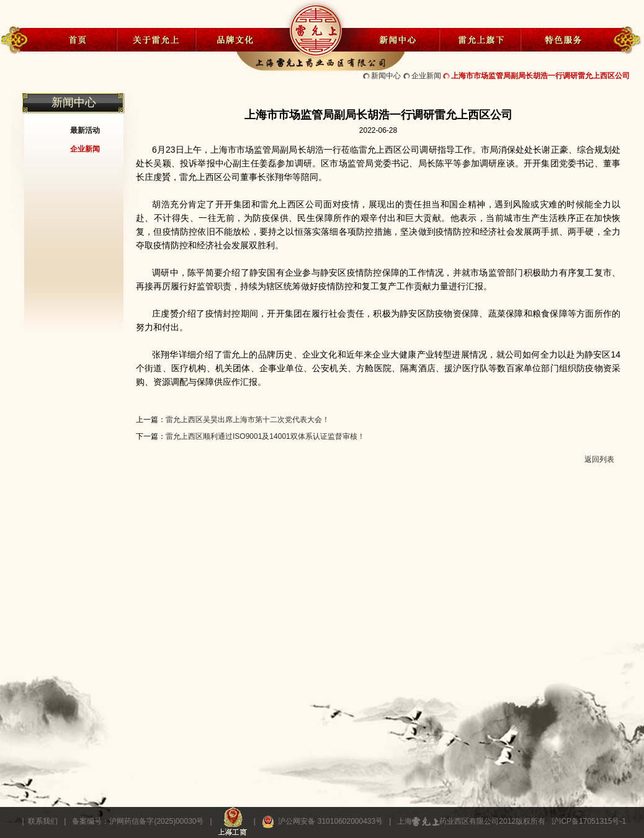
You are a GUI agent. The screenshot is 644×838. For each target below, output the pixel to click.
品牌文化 (235, 39)
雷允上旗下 (479, 39)
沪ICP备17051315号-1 (589, 821)
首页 (77, 39)
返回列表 (599, 459)
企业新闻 (426, 76)
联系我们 (43, 821)
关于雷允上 (156, 39)
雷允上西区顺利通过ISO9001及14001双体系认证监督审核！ (265, 436)
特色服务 (561, 39)
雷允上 (315, 27)
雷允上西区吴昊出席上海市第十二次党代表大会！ (248, 420)
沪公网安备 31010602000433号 (324, 821)
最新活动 (85, 130)
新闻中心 (398, 39)
